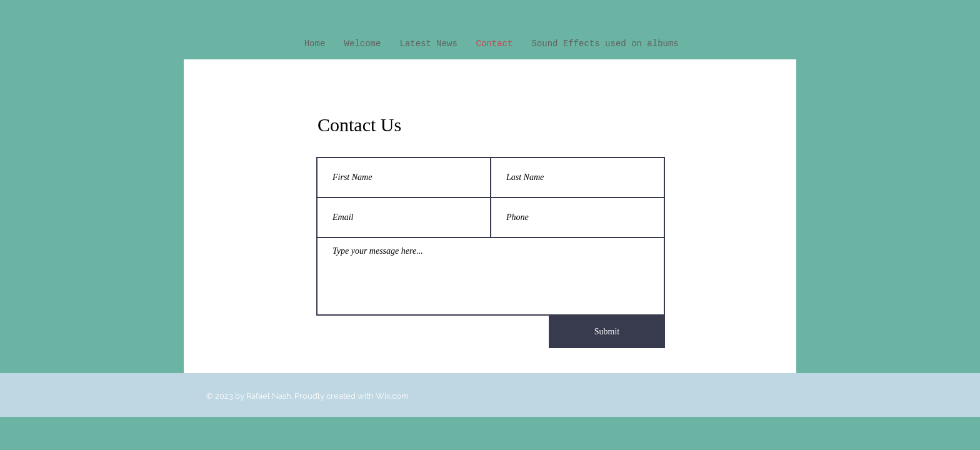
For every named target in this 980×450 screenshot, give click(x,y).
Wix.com (392, 396)
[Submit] (607, 332)
